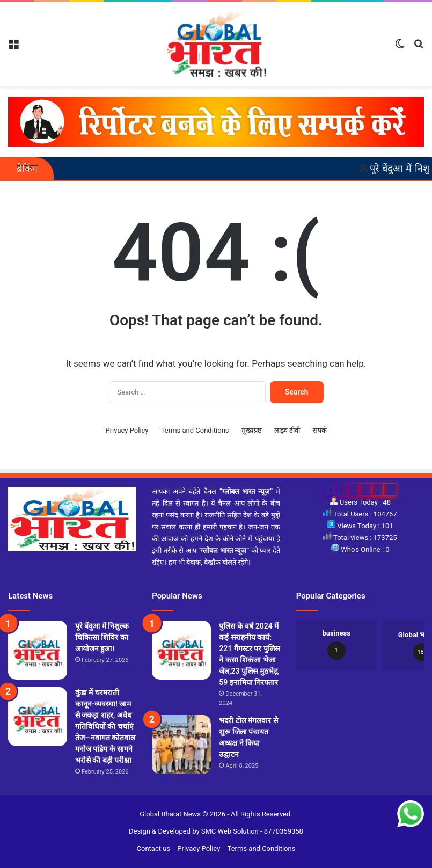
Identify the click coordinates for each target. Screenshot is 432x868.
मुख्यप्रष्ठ (252, 430)
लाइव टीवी (287, 430)
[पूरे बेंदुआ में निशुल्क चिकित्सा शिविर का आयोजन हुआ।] (38, 650)
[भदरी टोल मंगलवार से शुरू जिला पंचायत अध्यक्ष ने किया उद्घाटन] (181, 745)
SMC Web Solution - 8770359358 (252, 831)
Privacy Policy (127, 430)
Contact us (154, 848)
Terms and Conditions (195, 430)
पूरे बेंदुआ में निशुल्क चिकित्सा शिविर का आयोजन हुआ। (102, 637)
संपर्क (320, 430)
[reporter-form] (216, 121)
